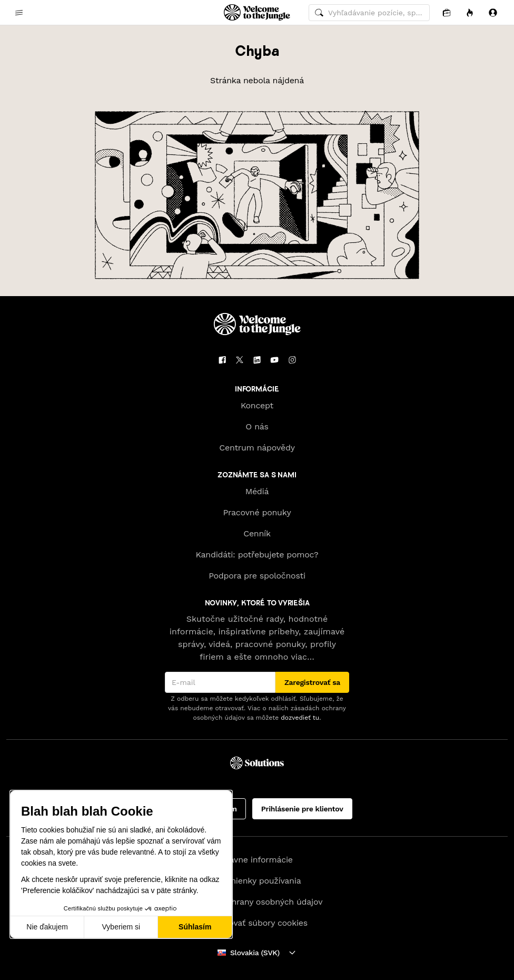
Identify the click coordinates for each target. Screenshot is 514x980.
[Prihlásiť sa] (493, 12)
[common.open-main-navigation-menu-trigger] (19, 13)
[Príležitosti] (470, 12)
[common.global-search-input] (369, 13)
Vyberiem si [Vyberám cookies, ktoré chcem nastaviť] (121, 927)
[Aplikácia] (447, 12)
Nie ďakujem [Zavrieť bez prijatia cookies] (47, 927)
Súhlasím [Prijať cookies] (195, 927)
